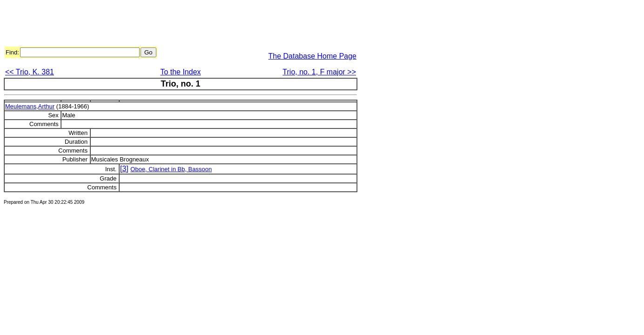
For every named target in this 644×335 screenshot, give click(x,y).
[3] (124, 169)
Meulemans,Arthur (30, 106)
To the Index (180, 72)
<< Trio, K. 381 (30, 72)
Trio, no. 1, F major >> (319, 72)
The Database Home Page (312, 56)
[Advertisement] (173, 25)
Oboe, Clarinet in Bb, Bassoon (171, 169)
